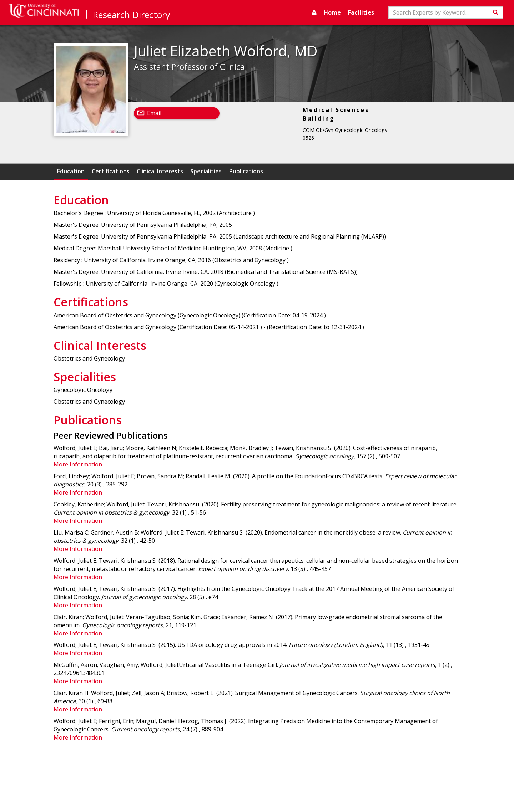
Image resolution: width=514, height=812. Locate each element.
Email (154, 113)
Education (71, 171)
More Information (78, 464)
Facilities (361, 12)
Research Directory (132, 15)
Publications (246, 171)
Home (332, 12)
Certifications (111, 171)
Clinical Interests (160, 171)
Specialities (206, 171)
